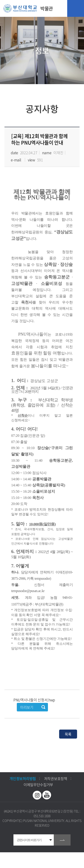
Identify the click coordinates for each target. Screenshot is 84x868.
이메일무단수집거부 (38, 785)
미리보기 (27, 707)
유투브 (47, 795)
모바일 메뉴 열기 (76, 8)
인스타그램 (37, 795)
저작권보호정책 (56, 778)
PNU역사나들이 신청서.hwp (34, 700)
